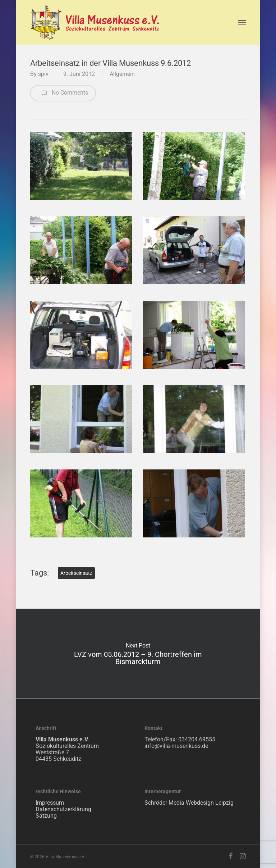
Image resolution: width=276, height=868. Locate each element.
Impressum (50, 803)
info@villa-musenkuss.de (176, 746)
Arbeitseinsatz (76, 573)
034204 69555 (197, 739)
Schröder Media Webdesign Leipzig (189, 803)
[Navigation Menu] (242, 22)
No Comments (63, 93)
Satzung (46, 816)
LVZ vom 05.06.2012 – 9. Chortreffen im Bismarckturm (138, 654)
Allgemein (122, 74)
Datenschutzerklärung (63, 809)
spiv (43, 74)
